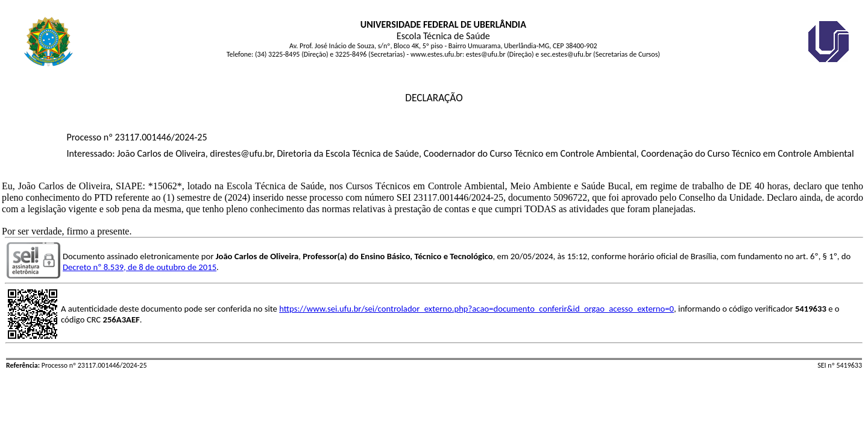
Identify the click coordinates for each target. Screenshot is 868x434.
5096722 (570, 197)
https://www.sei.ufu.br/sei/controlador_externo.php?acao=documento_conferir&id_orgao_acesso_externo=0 (476, 309)
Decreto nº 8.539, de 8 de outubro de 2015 (140, 267)
